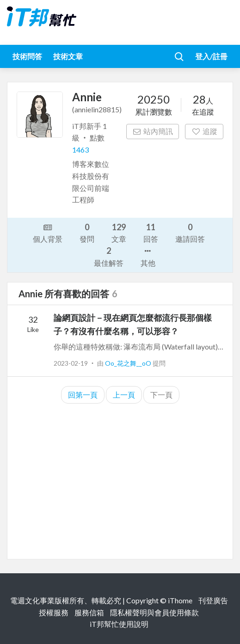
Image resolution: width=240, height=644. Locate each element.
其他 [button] (148, 256)
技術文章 (68, 56)
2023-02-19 (71, 363)
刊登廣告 (213, 600)
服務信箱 (89, 612)
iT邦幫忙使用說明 (119, 624)
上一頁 (124, 395)
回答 (151, 232)
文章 (119, 232)
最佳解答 (109, 256)
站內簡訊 (153, 131)
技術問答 (27, 56)
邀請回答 (190, 232)
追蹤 (204, 131)
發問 (87, 232)
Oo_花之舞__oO (129, 363)
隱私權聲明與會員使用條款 (154, 612)
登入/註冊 (211, 56)
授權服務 (54, 612)
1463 (80, 150)
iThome (180, 600)
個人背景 (48, 233)
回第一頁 (83, 395)
